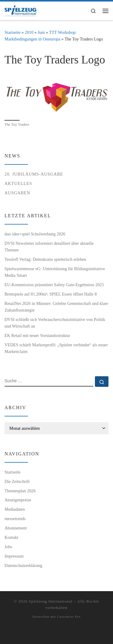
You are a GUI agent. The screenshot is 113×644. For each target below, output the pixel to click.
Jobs (8, 547)
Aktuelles (18, 183)
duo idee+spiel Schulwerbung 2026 (35, 234)
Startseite (13, 32)
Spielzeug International (51, 601)
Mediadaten (15, 509)
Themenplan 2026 (20, 491)
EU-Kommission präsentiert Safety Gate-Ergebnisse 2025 (54, 285)
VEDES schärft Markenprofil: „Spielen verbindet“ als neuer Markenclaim (56, 348)
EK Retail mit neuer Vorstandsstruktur (37, 335)
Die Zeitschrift (17, 481)
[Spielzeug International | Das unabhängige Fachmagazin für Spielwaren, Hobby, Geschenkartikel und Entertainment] (20, 10)
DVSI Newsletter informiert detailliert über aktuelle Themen (49, 247)
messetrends (15, 519)
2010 (29, 32)
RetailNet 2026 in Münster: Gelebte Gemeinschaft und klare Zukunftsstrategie (56, 307)
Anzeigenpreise (18, 500)
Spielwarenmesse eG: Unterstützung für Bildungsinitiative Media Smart (55, 272)
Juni (41, 32)
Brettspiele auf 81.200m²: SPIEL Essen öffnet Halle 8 (51, 294)
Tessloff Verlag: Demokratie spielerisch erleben (45, 259)
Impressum (14, 556)
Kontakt (11, 537)
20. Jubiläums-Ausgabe (34, 174)
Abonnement (16, 528)
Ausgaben (17, 193)
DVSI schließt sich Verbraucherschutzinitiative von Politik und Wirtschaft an (55, 323)
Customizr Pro (69, 616)
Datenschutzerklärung (23, 565)
